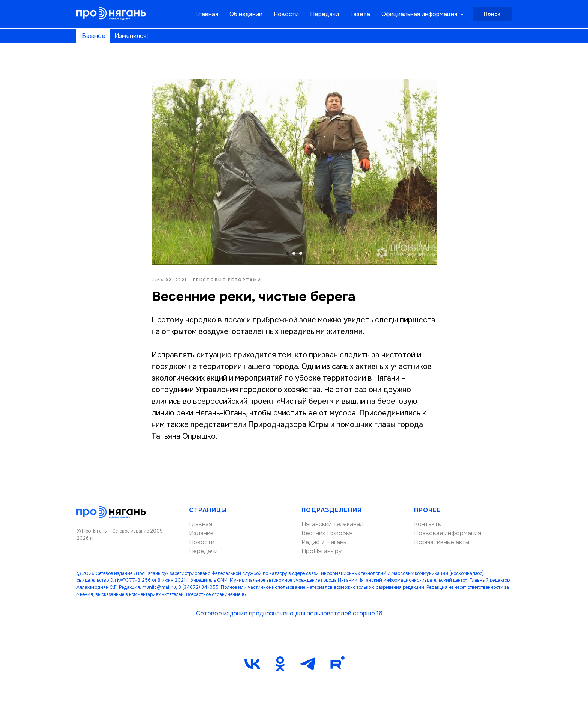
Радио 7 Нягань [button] (324, 542)
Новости (286, 14)
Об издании (246, 14)
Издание (201, 533)
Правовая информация (448, 533)
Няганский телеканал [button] (332, 524)
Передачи (325, 14)
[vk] (252, 664)
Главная (207, 14)
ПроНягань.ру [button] (322, 551)
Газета (360, 14)
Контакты (428, 524)
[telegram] (308, 664)
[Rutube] (336, 664)
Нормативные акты (442, 542)
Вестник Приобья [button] (327, 533)
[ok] (280, 664)
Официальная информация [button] (420, 14)
